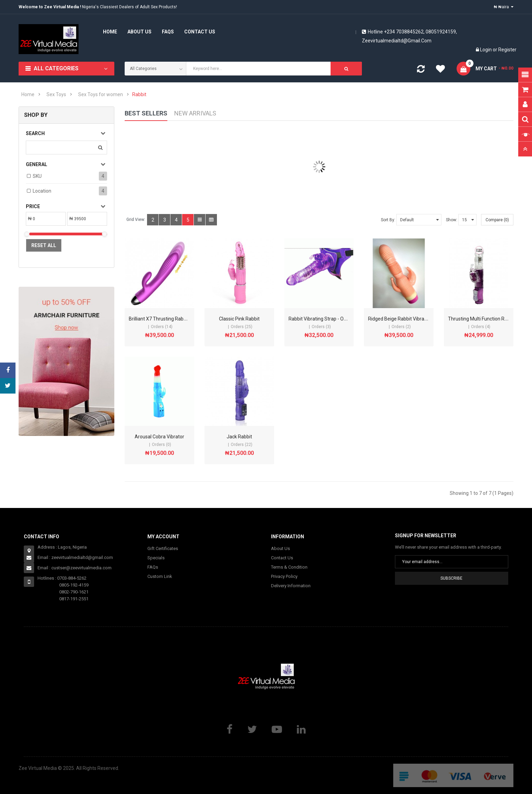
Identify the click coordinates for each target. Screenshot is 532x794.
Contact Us (282, 558)
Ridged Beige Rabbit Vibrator (399, 319)
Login (486, 50)
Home (28, 94)
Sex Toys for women (101, 94)
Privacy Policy (284, 576)
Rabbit (139, 94)
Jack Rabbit (239, 437)
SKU (37, 176)
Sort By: (388, 220)
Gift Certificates (163, 548)
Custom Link (160, 576)
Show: (452, 220)
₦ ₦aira (504, 7)
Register (507, 50)
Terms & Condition (289, 567)
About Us (280, 548)
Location (42, 191)
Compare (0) (497, 220)
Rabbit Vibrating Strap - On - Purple (326, 319)
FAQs (153, 567)
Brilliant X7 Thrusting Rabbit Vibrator (168, 319)
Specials (156, 558)
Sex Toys (56, 94)
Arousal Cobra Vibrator (159, 437)
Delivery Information (291, 586)
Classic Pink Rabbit (239, 319)
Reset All (44, 245)
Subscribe (451, 578)
